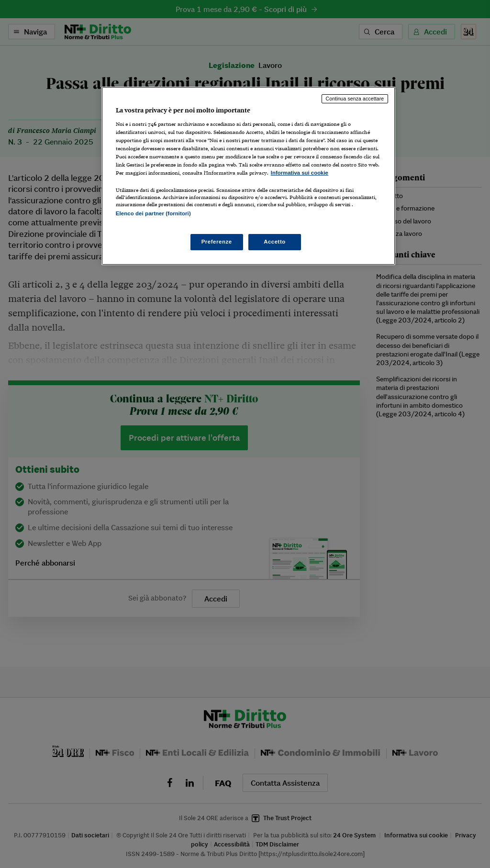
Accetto (275, 242)
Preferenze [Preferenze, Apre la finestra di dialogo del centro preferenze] (217, 242)
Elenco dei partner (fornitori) (153, 213)
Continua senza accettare (355, 99)
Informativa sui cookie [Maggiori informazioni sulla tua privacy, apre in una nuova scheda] (300, 173)
